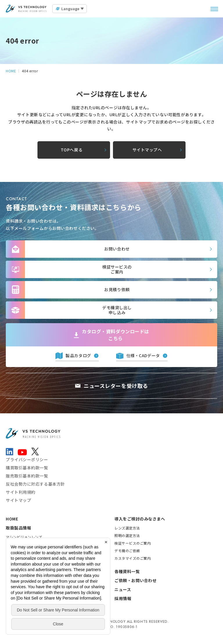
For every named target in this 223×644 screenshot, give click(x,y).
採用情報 (123, 598)
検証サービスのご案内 (133, 543)
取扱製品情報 (18, 528)
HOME (12, 519)
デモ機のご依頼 (127, 551)
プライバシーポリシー (27, 459)
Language (70, 9)
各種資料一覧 (127, 571)
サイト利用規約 (21, 492)
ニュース (123, 589)
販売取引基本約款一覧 (27, 476)
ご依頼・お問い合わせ (136, 580)
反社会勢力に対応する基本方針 (35, 484)
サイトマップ (18, 500)
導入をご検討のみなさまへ (140, 519)
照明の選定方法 (127, 535)
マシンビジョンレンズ (24, 537)
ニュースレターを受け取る (116, 386)
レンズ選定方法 (127, 528)
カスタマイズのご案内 (133, 558)
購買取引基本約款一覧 (27, 468)
